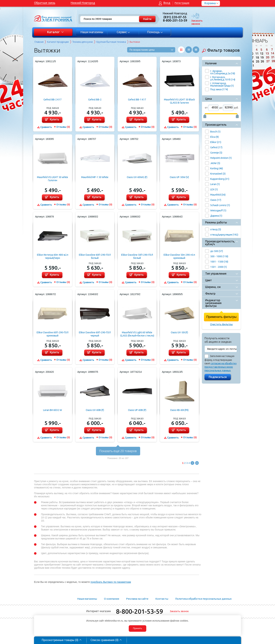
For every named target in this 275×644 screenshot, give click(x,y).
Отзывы (63, 127)
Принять (137, 628)
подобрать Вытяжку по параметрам (111, 582)
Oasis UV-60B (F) (95, 410)
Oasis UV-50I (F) (179, 332)
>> (197, 463)
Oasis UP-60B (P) (137, 410)
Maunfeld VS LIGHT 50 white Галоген (53, 179)
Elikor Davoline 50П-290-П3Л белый (137, 256)
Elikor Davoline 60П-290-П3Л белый (95, 256)
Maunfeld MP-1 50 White (95, 177)
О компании (112, 599)
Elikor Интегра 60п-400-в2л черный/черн (53, 256)
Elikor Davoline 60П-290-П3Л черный (95, 334)
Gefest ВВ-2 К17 (53, 100)
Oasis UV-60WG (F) (137, 177)
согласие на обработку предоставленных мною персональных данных (221, 367)
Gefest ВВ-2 (95, 100)
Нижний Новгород (83, 3)
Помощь (155, 32)
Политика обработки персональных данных (203, 599)
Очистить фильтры (221, 324)
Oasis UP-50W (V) (179, 177)
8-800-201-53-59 (139, 611)
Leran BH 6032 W (53, 410)
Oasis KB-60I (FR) (179, 410)
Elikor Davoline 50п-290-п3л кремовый (179, 256)
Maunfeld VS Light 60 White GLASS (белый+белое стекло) (137, 334)
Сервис (123, 32)
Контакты (162, 599)
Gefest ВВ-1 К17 (137, 100)
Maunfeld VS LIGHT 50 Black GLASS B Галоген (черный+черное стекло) (179, 101)
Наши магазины (92, 32)
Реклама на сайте (137, 599)
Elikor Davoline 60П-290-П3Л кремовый (53, 334)
